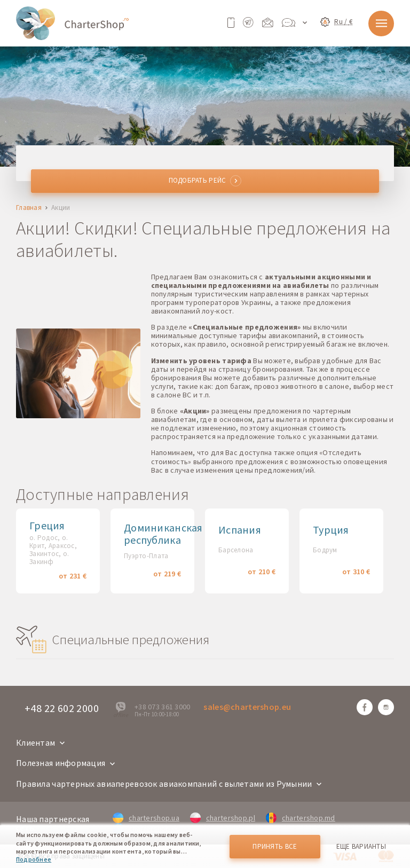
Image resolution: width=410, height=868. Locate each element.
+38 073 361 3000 (162, 707)
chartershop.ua (146, 818)
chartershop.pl (223, 818)
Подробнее (34, 859)
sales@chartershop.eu (247, 707)
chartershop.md (301, 818)
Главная (29, 208)
